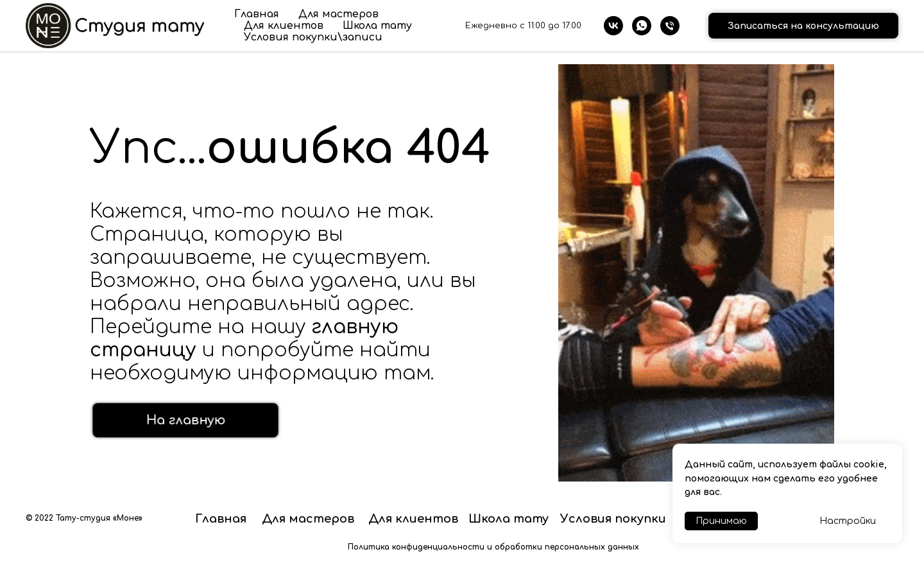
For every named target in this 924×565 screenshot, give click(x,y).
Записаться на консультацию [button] (803, 26)
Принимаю (721, 521)
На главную (186, 420)
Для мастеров (308, 519)
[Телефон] (670, 26)
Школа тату (377, 26)
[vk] (613, 26)
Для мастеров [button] (338, 14)
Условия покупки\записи (313, 37)
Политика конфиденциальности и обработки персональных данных (493, 547)
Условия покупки (613, 519)
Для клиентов (284, 26)
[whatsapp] (642, 26)
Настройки (848, 521)
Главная (257, 14)
